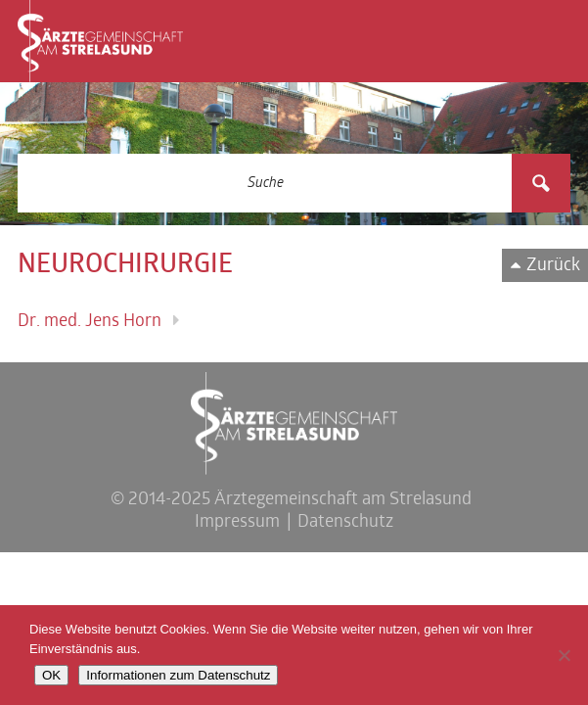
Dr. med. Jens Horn (90, 322)
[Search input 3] (266, 183)
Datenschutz (345, 522)
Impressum (237, 522)
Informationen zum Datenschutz (178, 675)
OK (51, 675)
